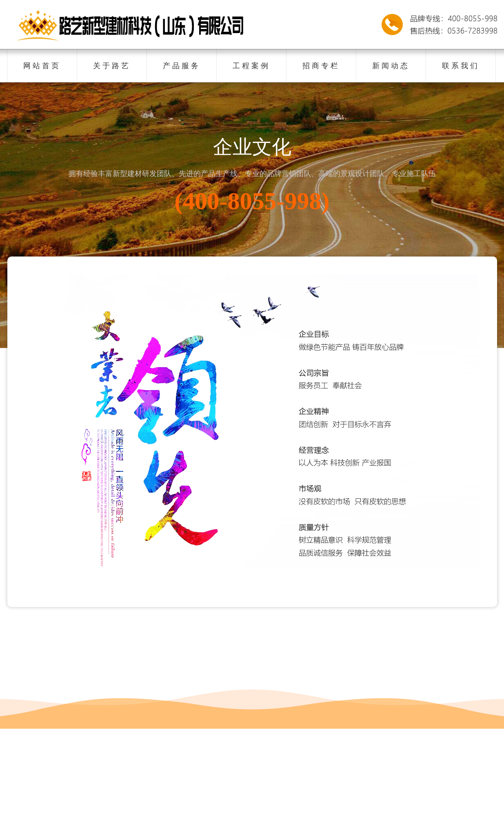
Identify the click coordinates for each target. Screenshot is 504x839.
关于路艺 (112, 66)
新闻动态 (391, 66)
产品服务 (182, 66)
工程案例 (251, 66)
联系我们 (461, 66)
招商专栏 (321, 66)
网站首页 (42, 66)
